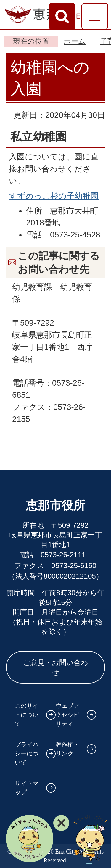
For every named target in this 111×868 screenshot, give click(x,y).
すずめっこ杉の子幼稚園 (54, 196)
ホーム (75, 41)
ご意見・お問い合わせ (56, 667)
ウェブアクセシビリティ (67, 715)
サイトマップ (27, 788)
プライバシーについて (27, 754)
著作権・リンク (67, 749)
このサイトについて (27, 715)
